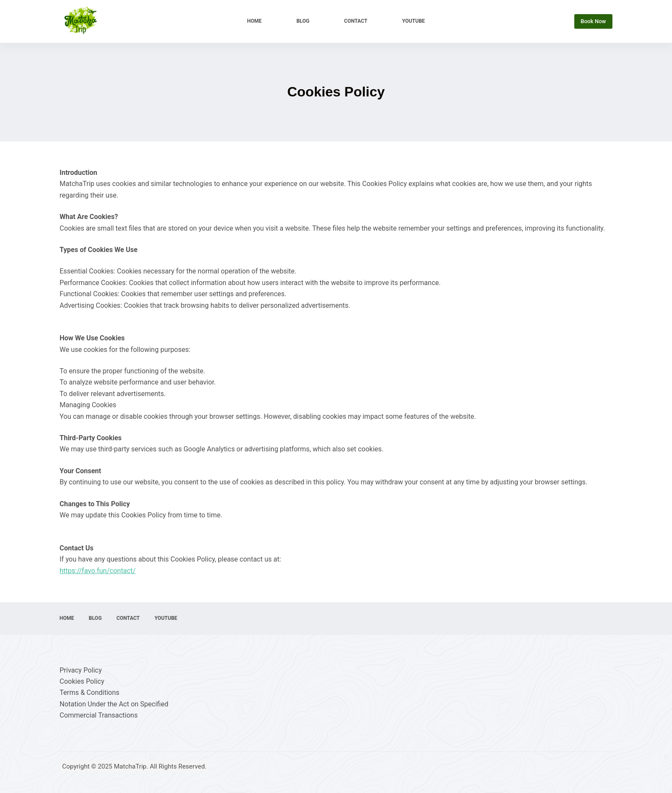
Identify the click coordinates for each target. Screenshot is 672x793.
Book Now (593, 21)
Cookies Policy (82, 681)
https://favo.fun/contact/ (97, 571)
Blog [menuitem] (303, 21)
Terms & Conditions (90, 692)
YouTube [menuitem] (413, 21)
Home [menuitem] (255, 21)
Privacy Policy (81, 670)
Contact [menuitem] (356, 21)
